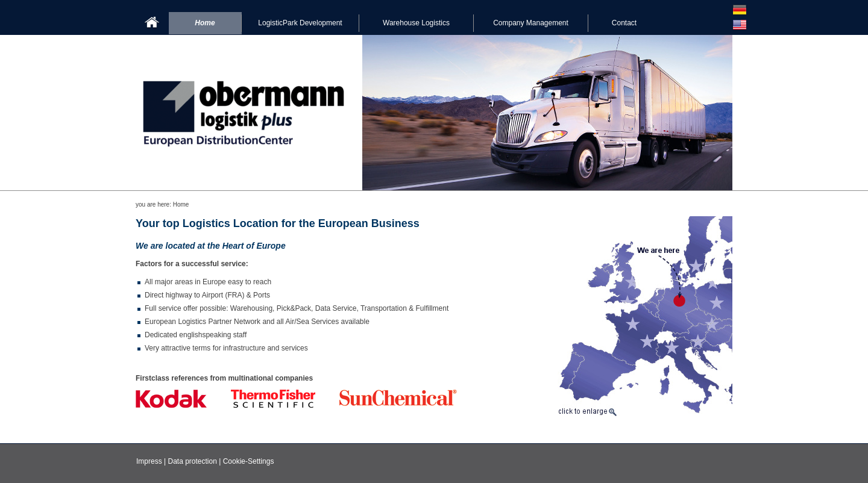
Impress (149, 461)
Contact (624, 23)
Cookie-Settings (249, 461)
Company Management (531, 23)
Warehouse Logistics (416, 23)
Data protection (192, 461)
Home (205, 23)
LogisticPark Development (300, 23)
